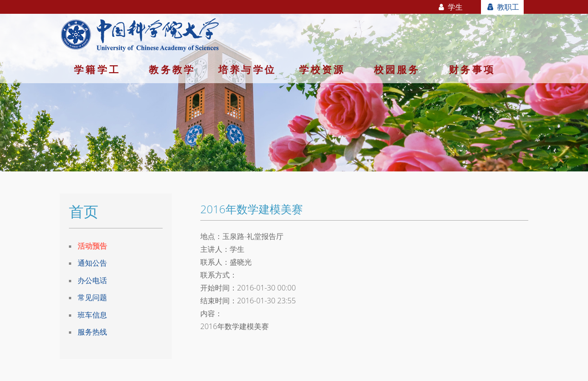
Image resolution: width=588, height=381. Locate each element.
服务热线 (92, 332)
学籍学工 (97, 69)
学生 (450, 7)
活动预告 (92, 246)
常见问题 (92, 297)
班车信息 (92, 315)
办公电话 (92, 280)
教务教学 (172, 69)
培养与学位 (247, 69)
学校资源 (322, 69)
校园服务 (397, 69)
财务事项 (472, 69)
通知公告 (92, 263)
